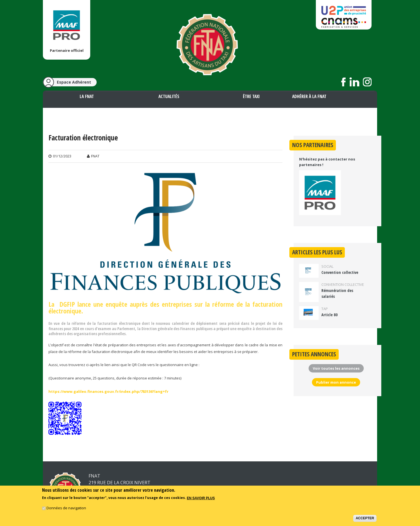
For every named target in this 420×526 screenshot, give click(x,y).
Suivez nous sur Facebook (344, 82)
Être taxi (251, 96)
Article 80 (329, 315)
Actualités (169, 96)
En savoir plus (201, 501)
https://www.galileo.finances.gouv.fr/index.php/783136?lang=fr (108, 391)
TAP (325, 309)
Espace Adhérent (74, 82)
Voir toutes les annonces (336, 368)
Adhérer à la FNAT (309, 96)
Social (327, 266)
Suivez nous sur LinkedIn (354, 82)
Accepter (365, 521)
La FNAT (87, 96)
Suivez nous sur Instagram (367, 82)
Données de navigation (66, 511)
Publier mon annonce (336, 382)
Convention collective (340, 272)
